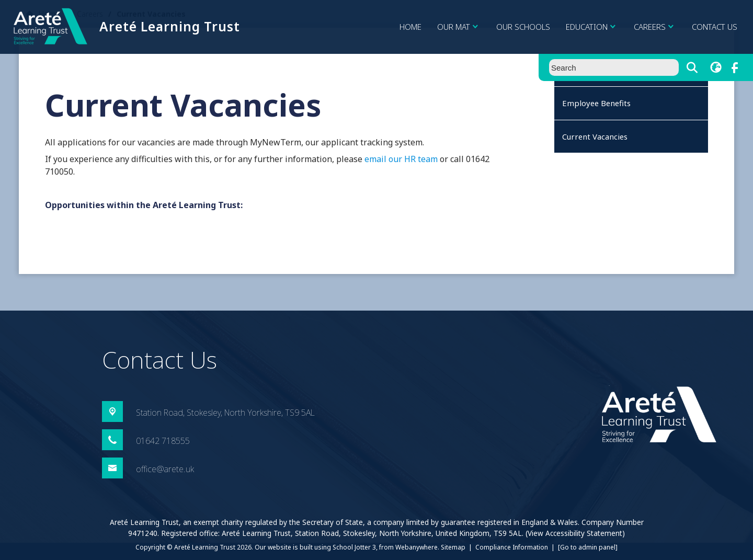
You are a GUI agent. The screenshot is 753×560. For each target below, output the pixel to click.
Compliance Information (512, 547)
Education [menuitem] (592, 27)
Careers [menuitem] (655, 27)
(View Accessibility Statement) (575, 533)
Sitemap (453, 547)
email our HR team (401, 159)
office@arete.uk (165, 469)
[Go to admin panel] (588, 547)
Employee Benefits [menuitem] (596, 103)
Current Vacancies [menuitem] (595, 136)
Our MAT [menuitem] (459, 27)
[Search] (692, 67)
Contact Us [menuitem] (715, 27)
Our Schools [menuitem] (523, 27)
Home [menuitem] (410, 27)
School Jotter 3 (354, 547)
